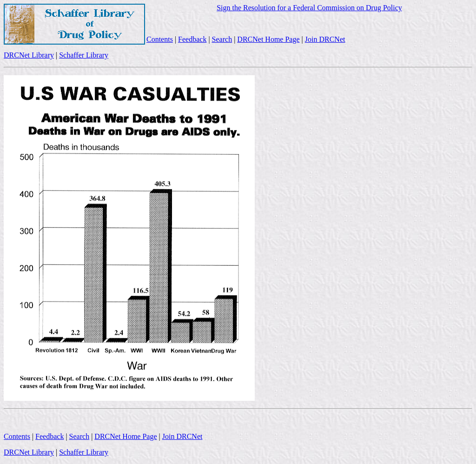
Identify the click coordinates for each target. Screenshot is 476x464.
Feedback (192, 39)
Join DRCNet (325, 39)
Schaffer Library (84, 55)
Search (222, 39)
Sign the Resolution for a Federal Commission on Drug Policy (309, 8)
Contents (160, 39)
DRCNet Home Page (268, 39)
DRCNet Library (29, 55)
